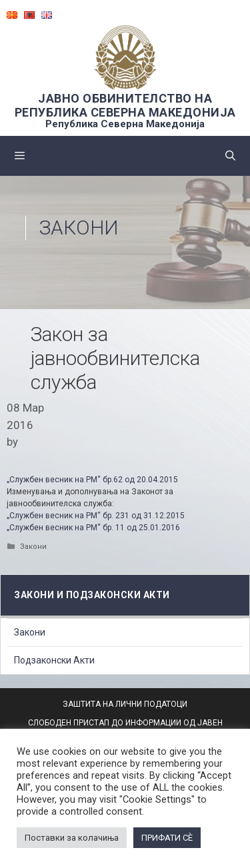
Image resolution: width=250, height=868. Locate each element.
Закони (79, 227)
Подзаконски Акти (54, 660)
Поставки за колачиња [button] (72, 838)
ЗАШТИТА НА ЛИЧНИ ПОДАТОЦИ (125, 704)
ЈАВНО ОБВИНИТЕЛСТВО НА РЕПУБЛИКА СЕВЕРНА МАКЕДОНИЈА (125, 105)
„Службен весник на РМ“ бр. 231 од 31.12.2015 (96, 516)
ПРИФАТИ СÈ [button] (167, 838)
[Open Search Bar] (230, 156)
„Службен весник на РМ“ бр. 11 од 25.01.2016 (93, 528)
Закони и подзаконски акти (92, 595)
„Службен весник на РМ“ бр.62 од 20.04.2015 (93, 480)
